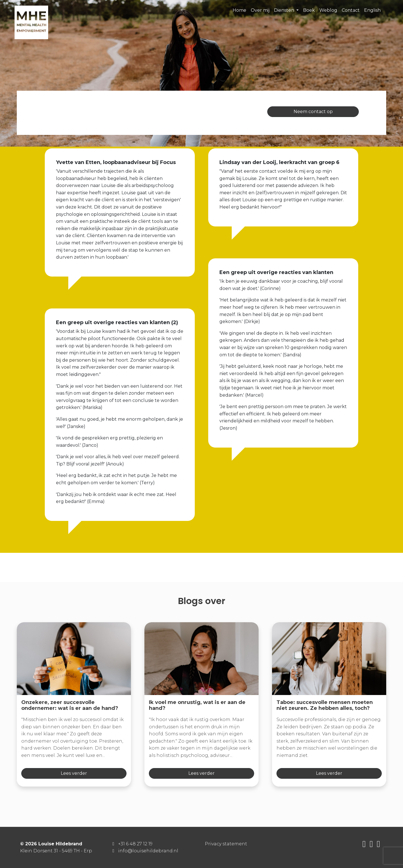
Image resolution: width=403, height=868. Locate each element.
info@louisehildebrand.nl (148, 851)
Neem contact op (313, 112)
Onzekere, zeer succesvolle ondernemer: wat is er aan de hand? (70, 705)
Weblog (328, 10)
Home (239, 10)
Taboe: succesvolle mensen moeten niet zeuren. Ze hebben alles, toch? (325, 705)
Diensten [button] (285, 10)
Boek (309, 10)
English (372, 10)
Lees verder (74, 773)
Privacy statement (226, 844)
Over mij (260, 10)
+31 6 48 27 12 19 (135, 844)
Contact (351, 10)
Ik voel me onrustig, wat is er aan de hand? (197, 705)
